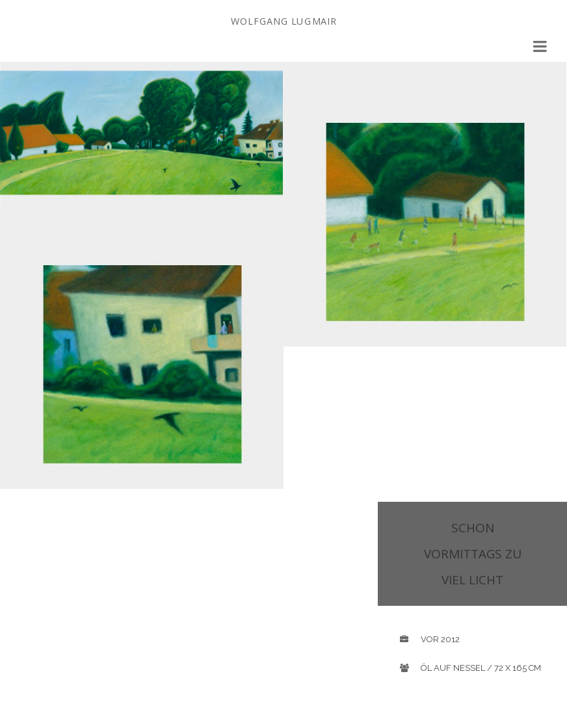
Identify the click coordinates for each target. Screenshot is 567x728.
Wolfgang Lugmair (283, 21)
